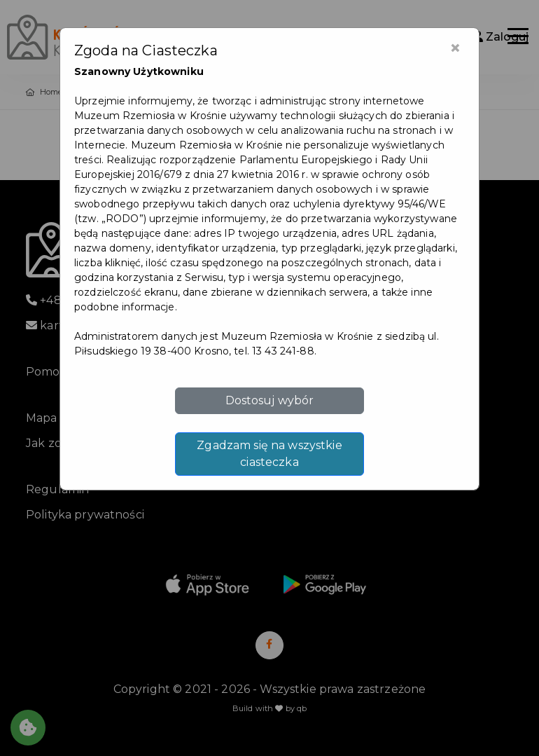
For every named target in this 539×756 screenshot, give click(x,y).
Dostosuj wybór (270, 400)
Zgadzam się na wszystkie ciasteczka (269, 454)
